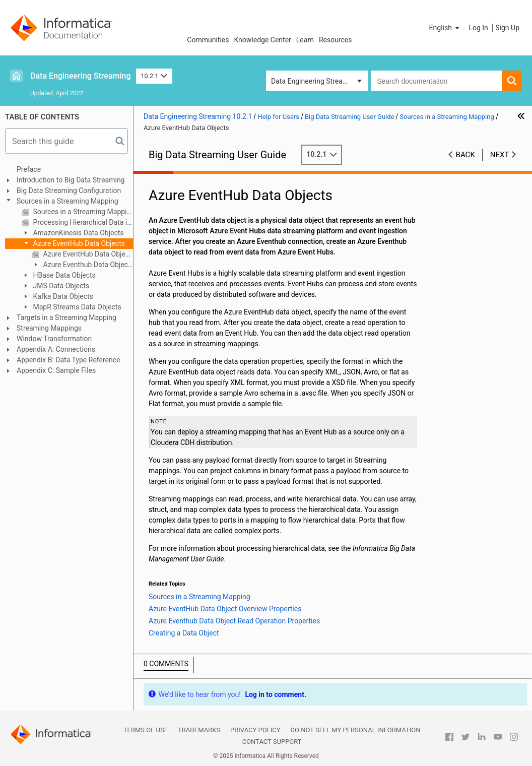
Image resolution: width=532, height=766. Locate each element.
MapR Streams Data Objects (76, 307)
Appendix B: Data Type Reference (68, 360)
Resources (336, 40)
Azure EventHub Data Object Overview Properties (87, 254)
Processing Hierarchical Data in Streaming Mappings (82, 222)
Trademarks (199, 730)
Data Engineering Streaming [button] (315, 81)
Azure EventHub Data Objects (78, 243)
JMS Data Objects (60, 286)
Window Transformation (54, 339)
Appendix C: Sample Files (56, 370)
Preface (29, 169)
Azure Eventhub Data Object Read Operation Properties (81, 265)
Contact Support (272, 742)
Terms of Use (146, 730)
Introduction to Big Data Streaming (71, 180)
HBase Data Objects (63, 275)
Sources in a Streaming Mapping (68, 201)
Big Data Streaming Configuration (69, 190)
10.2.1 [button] (154, 76)
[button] (445, 28)
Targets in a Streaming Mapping (66, 317)
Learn (305, 40)
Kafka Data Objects (62, 296)
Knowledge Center (262, 40)
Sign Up (507, 28)
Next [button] (500, 155)
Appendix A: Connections (56, 349)
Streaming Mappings (49, 328)
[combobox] (436, 81)
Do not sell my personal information (355, 730)
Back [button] (465, 155)
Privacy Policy (255, 730)
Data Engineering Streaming (81, 76)
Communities (208, 40)
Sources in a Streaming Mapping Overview (82, 212)
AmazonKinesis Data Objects (78, 233)
